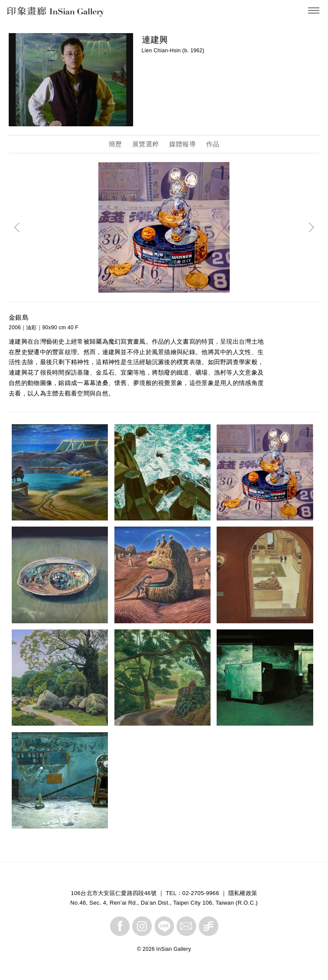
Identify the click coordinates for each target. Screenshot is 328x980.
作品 (213, 144)
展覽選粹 (146, 144)
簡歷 (115, 144)
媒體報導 (182, 144)
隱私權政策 (243, 893)
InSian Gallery (40, 13)
